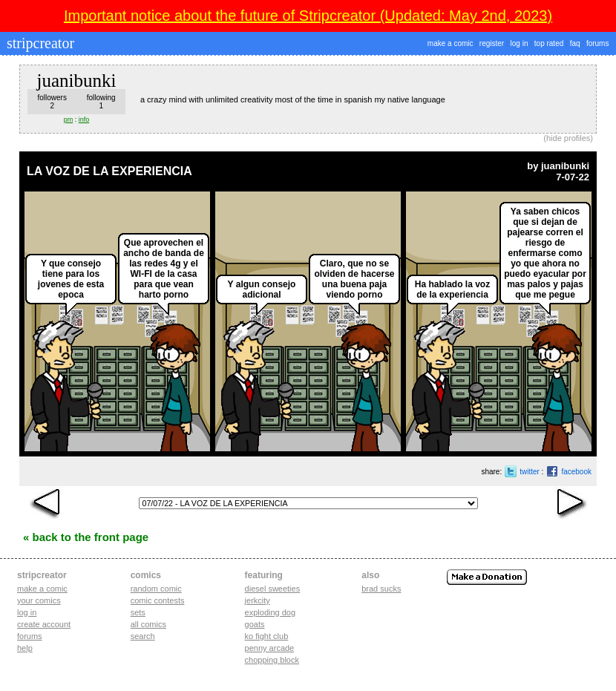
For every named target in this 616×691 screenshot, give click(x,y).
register (492, 43)
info (84, 119)
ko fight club (267, 636)
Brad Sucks (381, 589)
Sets (138, 612)
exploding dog (271, 612)
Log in (27, 612)
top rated (549, 43)
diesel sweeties (273, 589)
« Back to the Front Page (86, 537)
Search (143, 636)
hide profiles (568, 138)
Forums (30, 636)
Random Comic (156, 589)
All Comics (148, 624)
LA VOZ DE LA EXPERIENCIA (109, 171)
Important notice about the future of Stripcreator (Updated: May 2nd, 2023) (308, 16)
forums (598, 43)
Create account (44, 624)
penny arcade (270, 648)
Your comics (39, 600)
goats (255, 624)
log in (520, 43)
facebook (576, 472)
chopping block (272, 660)
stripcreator (39, 43)
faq (575, 43)
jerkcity (258, 600)
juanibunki (565, 166)
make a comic (450, 43)
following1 (101, 102)
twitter (530, 472)
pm (69, 119)
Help (25, 648)
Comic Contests (158, 600)
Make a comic (42, 589)
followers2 (52, 102)
